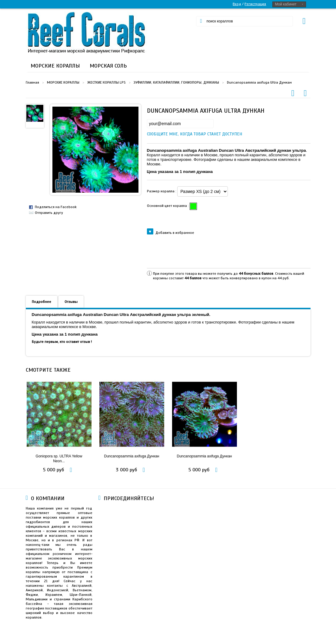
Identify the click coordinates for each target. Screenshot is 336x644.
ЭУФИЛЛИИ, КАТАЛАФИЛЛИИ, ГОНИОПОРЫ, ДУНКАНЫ (176, 82)
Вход (237, 4)
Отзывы (71, 302)
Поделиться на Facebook (56, 207)
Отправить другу (49, 213)
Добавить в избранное (171, 232)
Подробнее (42, 302)
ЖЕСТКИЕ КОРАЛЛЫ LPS (106, 82)
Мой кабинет (286, 4)
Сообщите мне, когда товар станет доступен (152, 134)
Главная (32, 82)
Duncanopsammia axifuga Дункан (132, 456)
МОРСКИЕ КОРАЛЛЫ (63, 82)
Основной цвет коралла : (168, 206)
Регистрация (255, 4)
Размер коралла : (162, 191)
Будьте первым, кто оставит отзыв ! (62, 342)
